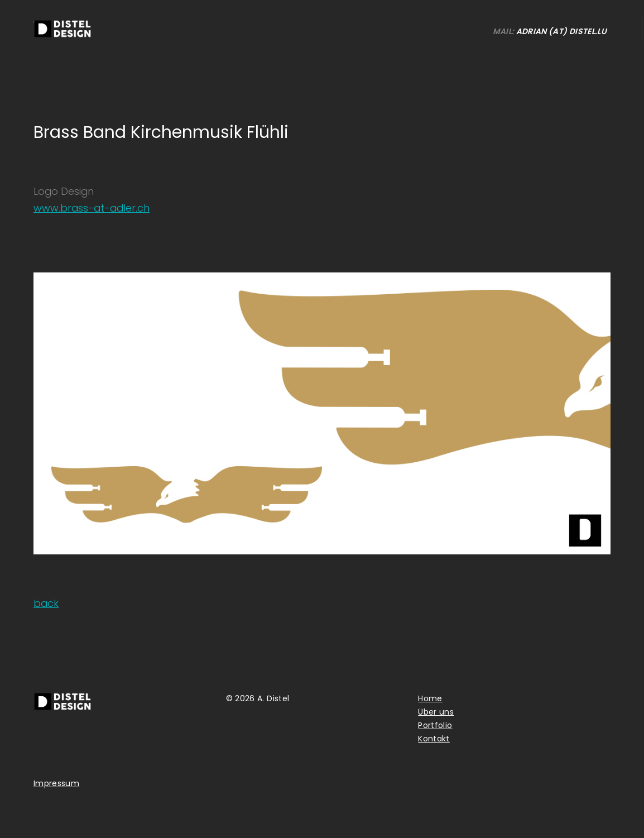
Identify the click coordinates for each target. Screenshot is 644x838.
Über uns (436, 712)
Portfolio (435, 725)
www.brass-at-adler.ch (92, 208)
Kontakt (434, 739)
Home (430, 698)
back (46, 603)
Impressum (56, 783)
